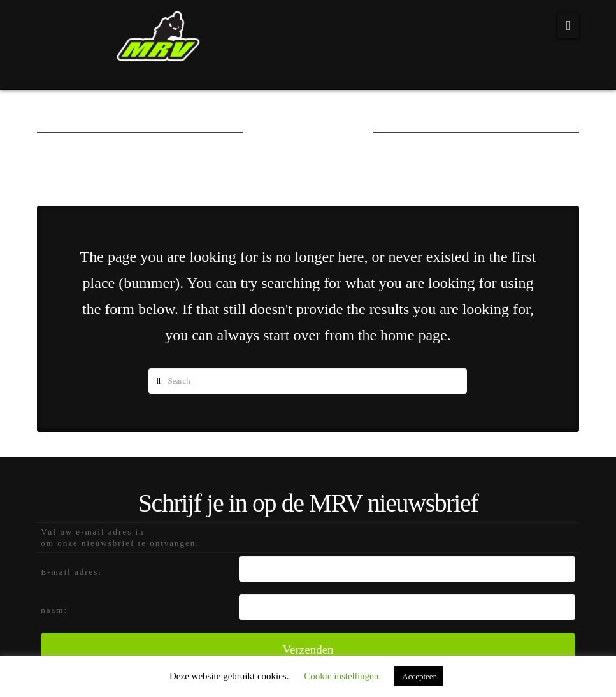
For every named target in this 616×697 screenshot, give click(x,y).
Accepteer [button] (419, 676)
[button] (568, 25)
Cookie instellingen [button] (341, 676)
